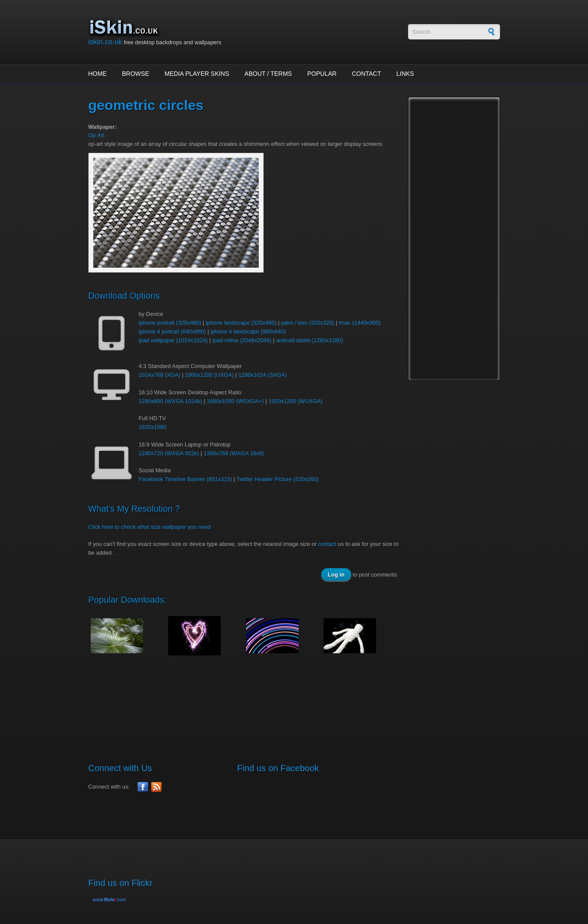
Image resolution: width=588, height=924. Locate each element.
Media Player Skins (197, 74)
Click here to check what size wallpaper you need (150, 527)
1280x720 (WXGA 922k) (169, 453)
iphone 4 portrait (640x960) (173, 331)
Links (405, 74)
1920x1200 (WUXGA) (296, 401)
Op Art (96, 135)
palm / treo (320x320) (308, 323)
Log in (336, 575)
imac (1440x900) (360, 323)
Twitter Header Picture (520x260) (278, 479)
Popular (322, 74)
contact (327, 544)
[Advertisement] (248, 694)
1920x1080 (153, 427)
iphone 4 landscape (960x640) (248, 331)
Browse (136, 74)
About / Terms (268, 74)
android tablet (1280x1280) (310, 340)
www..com (109, 899)
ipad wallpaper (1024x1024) (173, 340)
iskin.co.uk (106, 42)
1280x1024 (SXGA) (262, 375)
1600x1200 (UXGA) (209, 375)
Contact (367, 74)
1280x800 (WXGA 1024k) (171, 401)
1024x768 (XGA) (160, 375)
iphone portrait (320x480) (170, 323)
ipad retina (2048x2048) (242, 340)
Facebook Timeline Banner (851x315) (185, 479)
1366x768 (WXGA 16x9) (234, 453)
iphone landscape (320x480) (241, 323)
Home (98, 74)
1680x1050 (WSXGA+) (235, 401)
